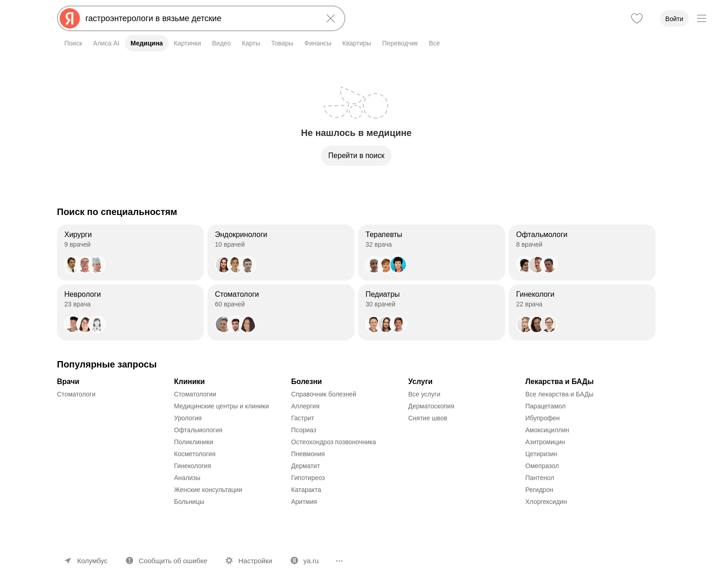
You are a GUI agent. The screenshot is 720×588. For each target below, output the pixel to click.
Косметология (195, 454)
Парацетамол (546, 406)
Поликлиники (194, 442)
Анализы (187, 478)
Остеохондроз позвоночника (334, 442)
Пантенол (540, 478)
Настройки (255, 561)
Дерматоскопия (431, 406)
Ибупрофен (543, 418)
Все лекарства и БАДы (559, 394)
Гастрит (303, 418)
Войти (674, 19)
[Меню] (702, 18)
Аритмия (304, 502)
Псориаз (304, 430)
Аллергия (305, 406)
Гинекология (193, 466)
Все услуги (424, 394)
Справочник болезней (324, 394)
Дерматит (306, 466)
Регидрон (539, 490)
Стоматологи (76, 394)
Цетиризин (541, 454)
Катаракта (306, 490)
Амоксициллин (547, 430)
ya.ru (311, 561)
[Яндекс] (70, 18)
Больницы (189, 502)
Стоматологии (195, 394)
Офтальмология (198, 430)
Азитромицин (545, 442)
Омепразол (542, 466)
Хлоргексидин (546, 502)
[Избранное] (637, 18)
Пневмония (308, 454)
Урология (188, 418)
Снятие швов (428, 418)
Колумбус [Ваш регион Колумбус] (92, 561)
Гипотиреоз (308, 478)
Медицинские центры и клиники (222, 406)
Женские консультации (208, 490)
